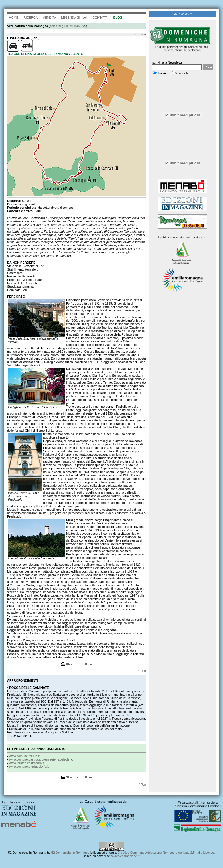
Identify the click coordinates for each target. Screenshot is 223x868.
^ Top (142, 671)
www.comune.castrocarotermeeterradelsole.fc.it (42, 759)
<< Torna (140, 34)
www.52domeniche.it (125, 856)
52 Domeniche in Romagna (27, 853)
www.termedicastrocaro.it (27, 763)
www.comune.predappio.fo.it (29, 766)
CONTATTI (100, 17)
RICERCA (30, 17)
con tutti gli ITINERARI (66, 26)
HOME (14, 17)
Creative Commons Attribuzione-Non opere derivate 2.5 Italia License (166, 853)
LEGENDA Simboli (74, 17)
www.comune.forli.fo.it (24, 756)
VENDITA (49, 17)
